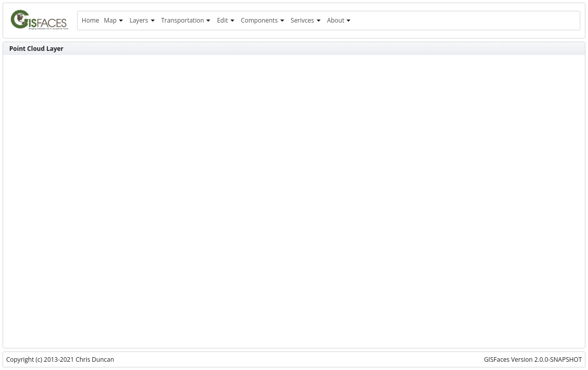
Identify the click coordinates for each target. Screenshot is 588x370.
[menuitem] (90, 21)
